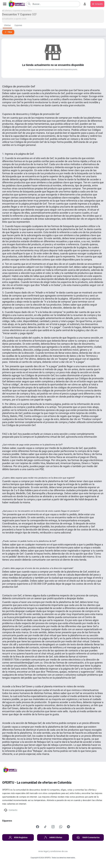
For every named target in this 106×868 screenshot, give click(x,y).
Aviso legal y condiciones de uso (53, 851)
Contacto (11, 810)
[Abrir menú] (5, 4)
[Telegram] (68, 827)
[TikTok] (45, 827)
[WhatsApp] (61, 827)
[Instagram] (53, 827)
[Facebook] (38, 827)
